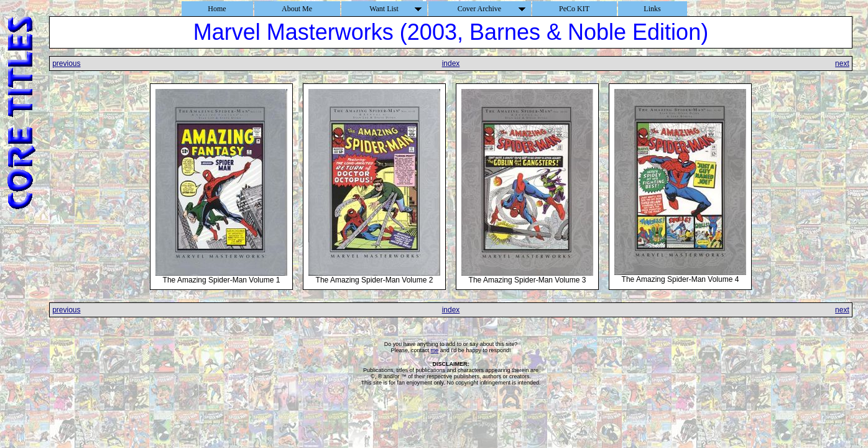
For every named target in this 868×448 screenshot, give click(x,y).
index (451, 63)
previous (66, 63)
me (435, 350)
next (842, 63)
